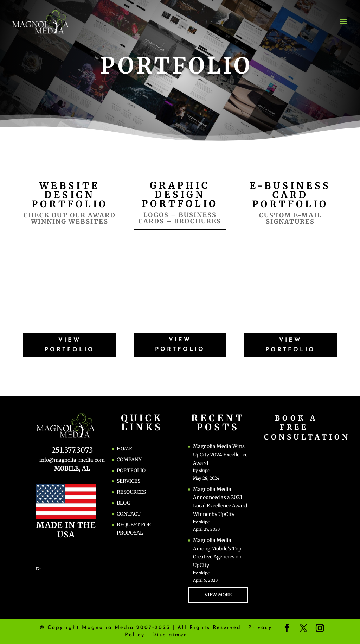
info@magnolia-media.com (72, 460)
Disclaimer (169, 635)
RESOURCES (131, 492)
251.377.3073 (72, 450)
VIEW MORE (218, 595)
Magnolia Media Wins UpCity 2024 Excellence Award (220, 455)
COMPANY (129, 460)
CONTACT (129, 514)
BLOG (124, 503)
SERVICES (128, 481)
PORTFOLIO (131, 471)
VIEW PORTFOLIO (70, 345)
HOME (124, 449)
